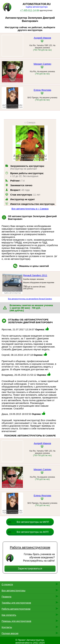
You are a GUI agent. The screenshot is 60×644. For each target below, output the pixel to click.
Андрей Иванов (42, 38)
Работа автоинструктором (30, 547)
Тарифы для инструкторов (16, 603)
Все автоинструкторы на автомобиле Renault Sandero (30, 299)
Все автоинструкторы (14, 590)
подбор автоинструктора (37, 7)
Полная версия (10, 633)
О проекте (7, 584)
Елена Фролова (42, 90)
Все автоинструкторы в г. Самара (30, 209)
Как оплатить (9, 615)
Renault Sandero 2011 (35, 275)
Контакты (7, 627)
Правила (6, 597)
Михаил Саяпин (42, 64)
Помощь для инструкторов (16, 621)
